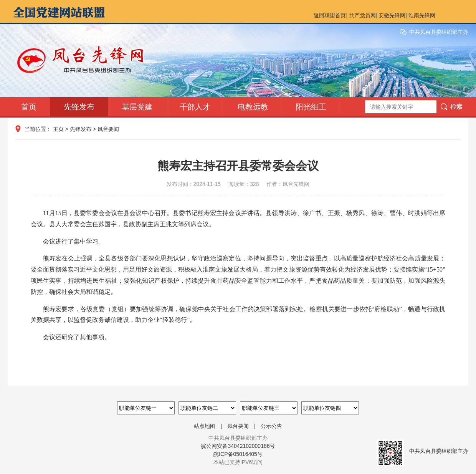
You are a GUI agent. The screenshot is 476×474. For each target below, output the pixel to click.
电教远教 (253, 107)
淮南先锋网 (422, 15)
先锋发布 (79, 107)
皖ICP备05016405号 (238, 454)
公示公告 (271, 426)
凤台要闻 (108, 129)
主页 (58, 129)
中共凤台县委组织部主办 (439, 32)
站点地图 (205, 426)
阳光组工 (311, 107)
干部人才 (195, 107)
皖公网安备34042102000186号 (238, 446)
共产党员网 (362, 15)
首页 (29, 107)
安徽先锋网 (392, 15)
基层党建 (137, 107)
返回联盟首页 (330, 15)
